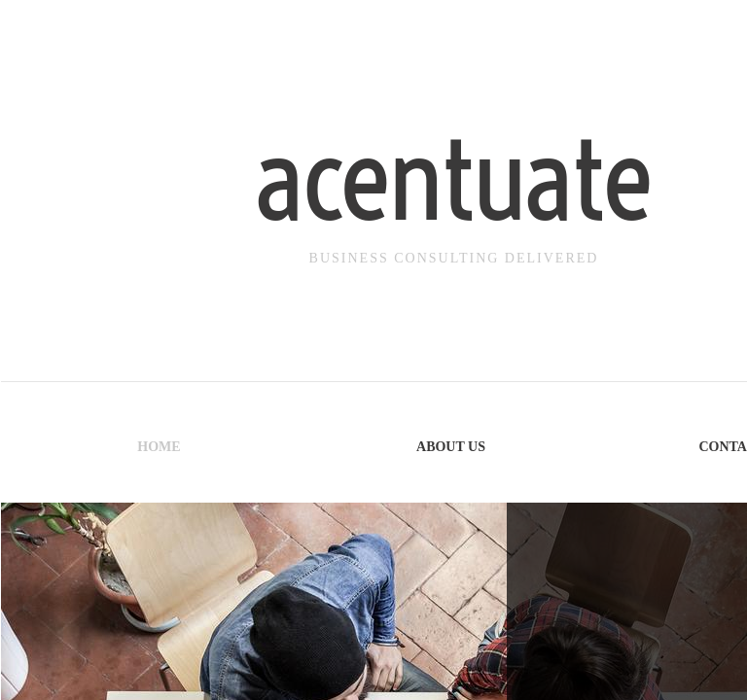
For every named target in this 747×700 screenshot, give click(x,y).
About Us (451, 447)
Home (159, 447)
